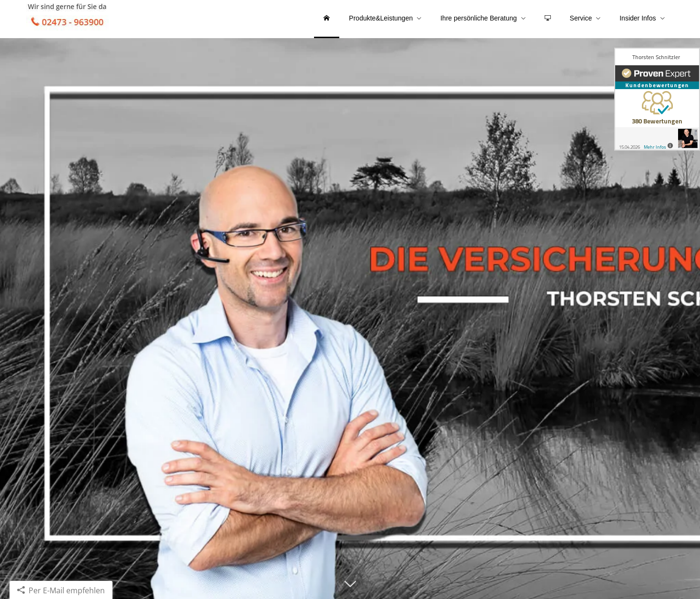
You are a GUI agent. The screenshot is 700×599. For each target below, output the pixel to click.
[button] (350, 588)
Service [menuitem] (581, 18)
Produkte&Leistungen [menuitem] (381, 18)
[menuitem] (327, 19)
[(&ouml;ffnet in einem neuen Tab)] (657, 99)
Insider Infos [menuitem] (638, 18)
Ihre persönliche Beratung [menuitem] (478, 18)
